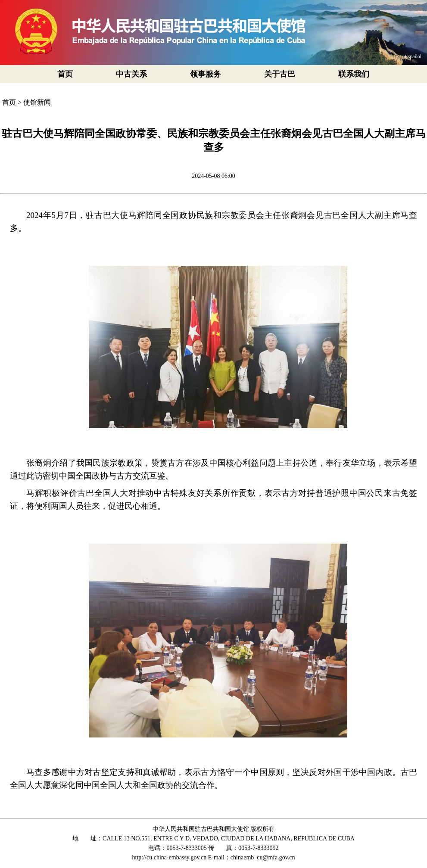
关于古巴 (280, 74)
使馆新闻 (37, 102)
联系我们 (354, 74)
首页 (65, 74)
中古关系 (131, 74)
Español (413, 56)
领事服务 (206, 74)
